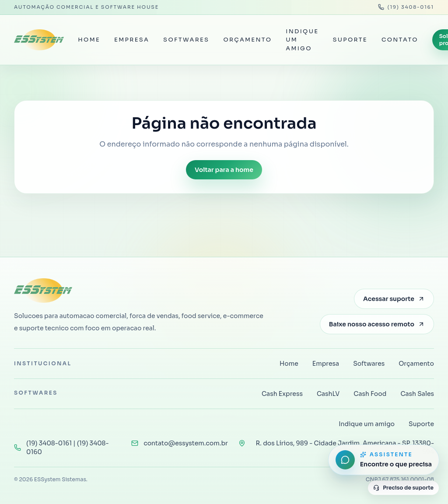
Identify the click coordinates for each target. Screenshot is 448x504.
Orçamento (247, 40)
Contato (400, 40)
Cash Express (282, 394)
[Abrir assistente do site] (384, 460)
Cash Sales (417, 394)
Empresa (132, 40)
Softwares (186, 40)
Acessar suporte (394, 299)
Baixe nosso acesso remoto (377, 324)
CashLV (328, 394)
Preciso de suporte (403, 488)
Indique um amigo (302, 40)
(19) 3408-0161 (406, 7)
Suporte (350, 40)
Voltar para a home (224, 170)
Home (89, 40)
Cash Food (370, 394)
